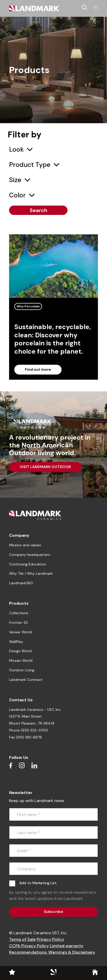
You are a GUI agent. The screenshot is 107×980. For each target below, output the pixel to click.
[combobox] (21, 150)
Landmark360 (21, 583)
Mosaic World (21, 660)
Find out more (38, 369)
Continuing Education (28, 564)
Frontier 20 (19, 623)
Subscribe (53, 912)
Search (38, 210)
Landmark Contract (26, 680)
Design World (20, 651)
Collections (19, 613)
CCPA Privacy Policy (29, 946)
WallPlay (16, 642)
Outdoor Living (22, 670)
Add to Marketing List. (38, 883)
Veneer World (21, 632)
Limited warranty (67, 946)
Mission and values (25, 545)
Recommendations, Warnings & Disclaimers (52, 952)
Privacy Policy (50, 939)
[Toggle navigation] (96, 8)
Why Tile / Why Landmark (31, 573)
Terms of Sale (22, 939)
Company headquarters (30, 555)
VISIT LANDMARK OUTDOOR (45, 467)
